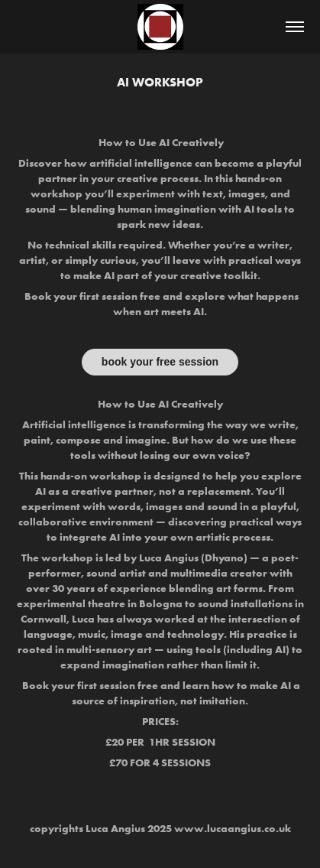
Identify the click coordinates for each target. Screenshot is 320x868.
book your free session (160, 362)
